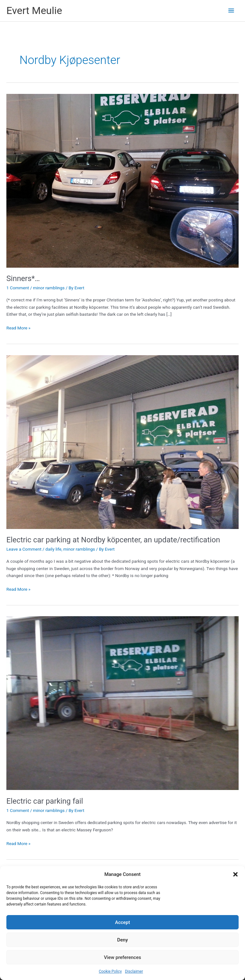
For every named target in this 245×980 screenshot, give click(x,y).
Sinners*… (23, 278)
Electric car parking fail (45, 801)
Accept (122, 922)
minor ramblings (49, 288)
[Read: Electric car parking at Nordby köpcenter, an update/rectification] (122, 441)
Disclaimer (134, 971)
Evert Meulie (34, 11)
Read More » (19, 327)
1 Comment (18, 288)
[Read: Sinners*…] (122, 180)
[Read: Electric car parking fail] (122, 703)
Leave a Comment (24, 549)
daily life (53, 549)
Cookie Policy (110, 971)
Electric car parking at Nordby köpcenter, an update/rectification (113, 540)
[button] (235, 874)
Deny (122, 940)
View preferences (122, 957)
